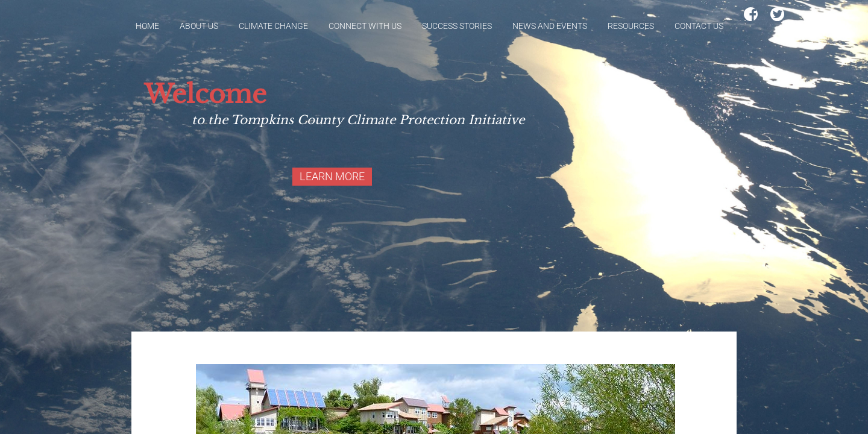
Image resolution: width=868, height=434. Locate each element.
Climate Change (273, 26)
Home (147, 26)
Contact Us (699, 26)
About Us (199, 26)
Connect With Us (365, 26)
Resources (631, 26)
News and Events (550, 26)
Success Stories (457, 26)
